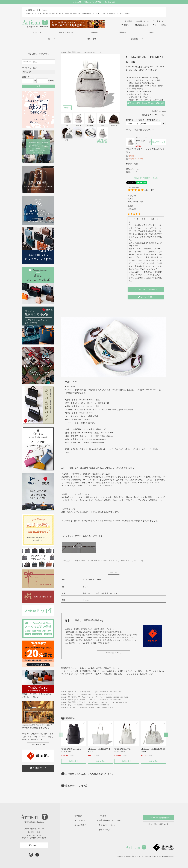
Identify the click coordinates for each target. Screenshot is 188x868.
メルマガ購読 (78, 820)
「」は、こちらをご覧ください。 (107, 468)
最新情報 (127, 21)
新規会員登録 (142, 25)
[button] (61, 735)
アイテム (75, 692)
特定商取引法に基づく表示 (110, 820)
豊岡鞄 (74, 52)
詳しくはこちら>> (123, 13)
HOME (64, 52)
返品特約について (133, 169)
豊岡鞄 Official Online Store (35, 24)
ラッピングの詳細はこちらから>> (140, 130)
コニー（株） (92, 700)
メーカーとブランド (65, 33)
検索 (39, 86)
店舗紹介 (94, 33)
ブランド (75, 694)
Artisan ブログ (78, 825)
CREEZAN (84, 694)
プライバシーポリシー (108, 825)
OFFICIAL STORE (38, 745)
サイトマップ (104, 830)
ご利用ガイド (159, 21)
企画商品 (134, 39)
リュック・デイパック (88, 692)
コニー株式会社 (82, 708)
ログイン (126, 25)
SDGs (151, 33)
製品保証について (114, 653)
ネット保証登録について (158, 824)
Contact (34, 845)
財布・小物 (92, 39)
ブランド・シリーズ (86, 702)
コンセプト (37, 33)
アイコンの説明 (133, 164)
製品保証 (123, 33)
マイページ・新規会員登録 (158, 818)
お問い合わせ (142, 21)
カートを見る (159, 25)
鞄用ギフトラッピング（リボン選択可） (143, 120)
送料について (132, 172)
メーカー (82, 700)
